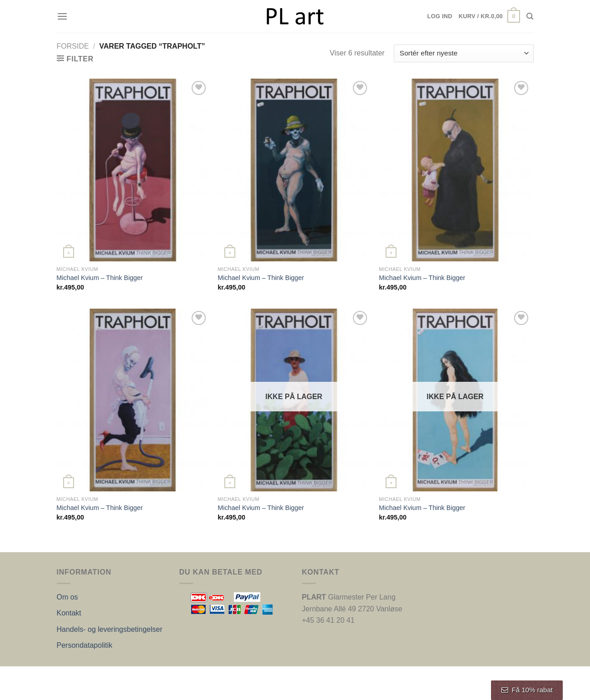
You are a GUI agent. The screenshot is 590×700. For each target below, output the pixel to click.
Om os (67, 597)
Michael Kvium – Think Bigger (99, 278)
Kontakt (69, 613)
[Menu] (62, 16)
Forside (73, 46)
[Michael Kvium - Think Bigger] (132, 170)
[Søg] (530, 16)
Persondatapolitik (85, 645)
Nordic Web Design (149, 676)
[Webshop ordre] (464, 53)
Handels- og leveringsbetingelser (110, 629)
